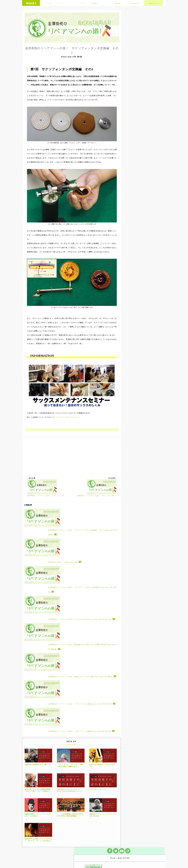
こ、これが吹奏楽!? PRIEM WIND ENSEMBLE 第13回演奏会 (70, 815)
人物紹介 (95, 3)
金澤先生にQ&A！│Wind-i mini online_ (65, 562)
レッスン (83, 3)
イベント (60, 3)
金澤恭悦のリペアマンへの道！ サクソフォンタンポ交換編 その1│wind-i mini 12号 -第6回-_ (83, 532)
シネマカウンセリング (98, 789)
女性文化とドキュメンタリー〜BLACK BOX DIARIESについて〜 (70, 790)
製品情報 (118, 3)
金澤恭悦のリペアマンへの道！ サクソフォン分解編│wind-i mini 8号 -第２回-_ (81, 731)
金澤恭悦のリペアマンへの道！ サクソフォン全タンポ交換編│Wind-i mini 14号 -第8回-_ (82, 590)
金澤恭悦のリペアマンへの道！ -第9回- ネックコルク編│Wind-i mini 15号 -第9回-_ (82, 676)
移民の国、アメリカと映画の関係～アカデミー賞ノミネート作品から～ (38, 790)
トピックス (49, 3)
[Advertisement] (72, 458)
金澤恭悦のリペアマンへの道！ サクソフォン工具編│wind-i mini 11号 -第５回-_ (82, 704)
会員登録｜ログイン (153, 3)
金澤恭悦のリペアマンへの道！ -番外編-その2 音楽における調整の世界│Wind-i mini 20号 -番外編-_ (83, 647)
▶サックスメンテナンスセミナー (67, 417)
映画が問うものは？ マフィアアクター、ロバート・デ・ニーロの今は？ (38, 840)
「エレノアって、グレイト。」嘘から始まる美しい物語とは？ (70, 766)
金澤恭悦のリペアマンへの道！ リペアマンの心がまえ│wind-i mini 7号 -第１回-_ (82, 619)
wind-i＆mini (135, 3)
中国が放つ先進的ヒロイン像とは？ (38, 765)
